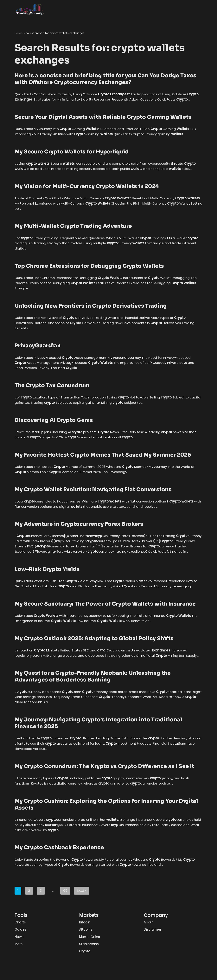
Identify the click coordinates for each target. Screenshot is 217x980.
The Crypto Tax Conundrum (52, 392)
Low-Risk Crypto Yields (47, 582)
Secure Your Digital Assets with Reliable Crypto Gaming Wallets (103, 122)
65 (65, 915)
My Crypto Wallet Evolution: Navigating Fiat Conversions (93, 496)
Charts (20, 947)
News (19, 961)
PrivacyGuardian (38, 352)
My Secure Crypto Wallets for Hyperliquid (72, 157)
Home (19, 33)
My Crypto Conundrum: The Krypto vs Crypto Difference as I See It (104, 790)
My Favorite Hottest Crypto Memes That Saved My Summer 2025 (103, 462)
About (149, 947)
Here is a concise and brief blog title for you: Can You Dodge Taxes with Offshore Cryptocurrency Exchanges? (105, 79)
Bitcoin (85, 947)
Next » (82, 915)
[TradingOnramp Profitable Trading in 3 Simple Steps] (30, 9)
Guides (20, 954)
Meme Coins (89, 961)
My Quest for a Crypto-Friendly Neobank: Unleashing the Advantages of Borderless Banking (93, 700)
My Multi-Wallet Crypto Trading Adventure (73, 232)
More (19, 969)
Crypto (85, 976)
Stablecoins (89, 969)
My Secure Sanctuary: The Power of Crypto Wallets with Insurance (105, 622)
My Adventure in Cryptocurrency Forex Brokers (79, 531)
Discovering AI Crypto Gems (54, 427)
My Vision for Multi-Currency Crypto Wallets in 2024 (87, 192)
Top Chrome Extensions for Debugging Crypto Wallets (89, 272)
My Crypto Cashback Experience (59, 872)
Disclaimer (153, 954)
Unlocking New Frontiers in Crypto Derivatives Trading (91, 312)
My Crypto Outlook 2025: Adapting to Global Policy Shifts (94, 657)
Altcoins (86, 954)
